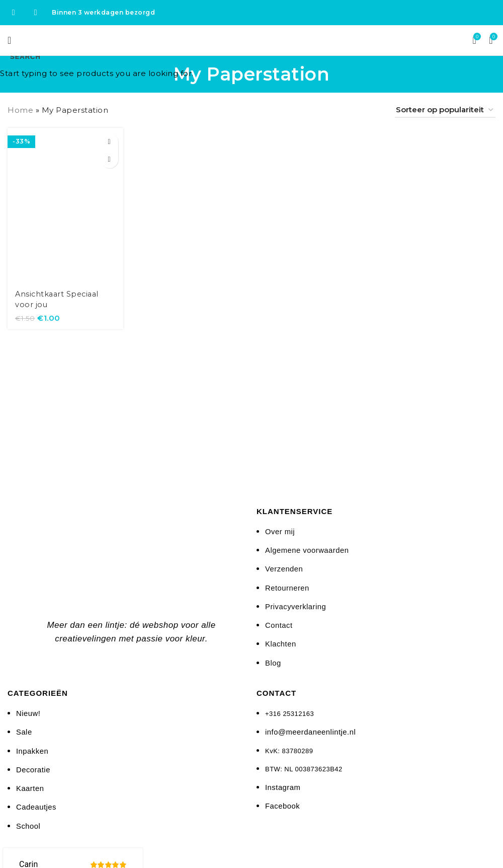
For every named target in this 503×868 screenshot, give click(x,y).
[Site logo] (252, 40)
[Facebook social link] (14, 12)
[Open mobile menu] (10, 40)
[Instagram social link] (36, 12)
